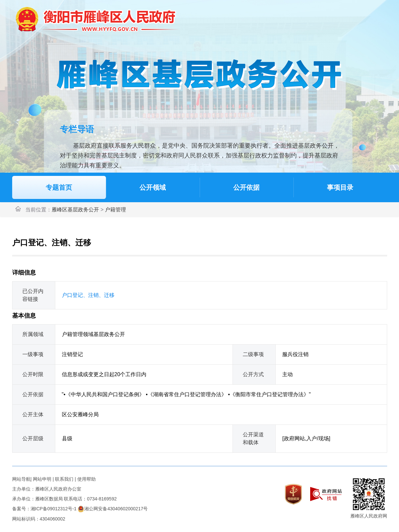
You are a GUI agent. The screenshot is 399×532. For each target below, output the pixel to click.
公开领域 (153, 187)
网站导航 (21, 479)
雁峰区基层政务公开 (75, 210)
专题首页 (59, 187)
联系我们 (64, 479)
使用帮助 (87, 479)
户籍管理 (115, 210)
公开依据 (246, 187)
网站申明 (42, 479)
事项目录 (340, 187)
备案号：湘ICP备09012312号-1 (44, 509)
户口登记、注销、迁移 (88, 295)
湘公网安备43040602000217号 (113, 509)
